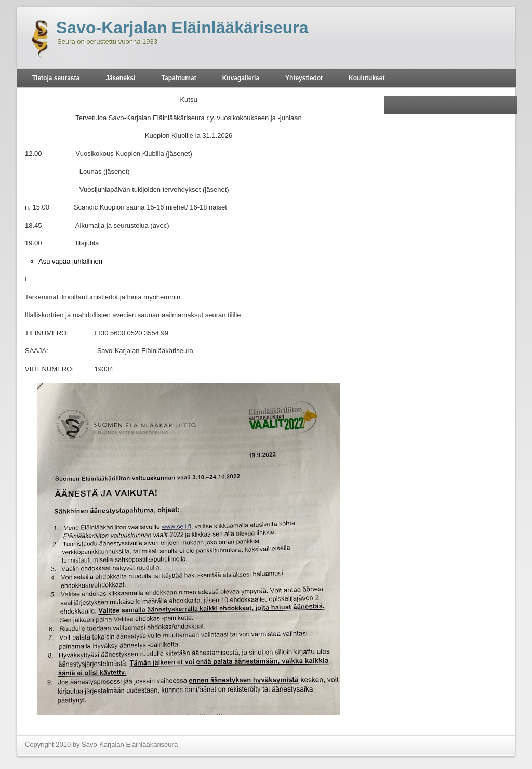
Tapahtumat (179, 78)
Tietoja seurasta (56, 78)
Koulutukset (367, 78)
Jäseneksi (120, 78)
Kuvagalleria (241, 78)
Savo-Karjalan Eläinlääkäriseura (182, 28)
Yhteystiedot (304, 78)
